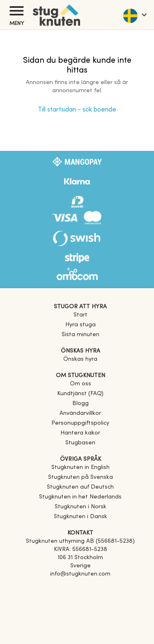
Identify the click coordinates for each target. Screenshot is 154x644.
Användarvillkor (80, 413)
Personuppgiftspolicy (80, 423)
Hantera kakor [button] (80, 433)
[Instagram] (80, 597)
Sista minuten (80, 335)
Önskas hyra (80, 359)
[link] (80, 468)
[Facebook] (80, 586)
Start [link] (80, 315)
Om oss (80, 384)
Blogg (80, 404)
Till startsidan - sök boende (77, 110)
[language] (134, 15)
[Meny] (16, 11)
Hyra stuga (80, 325)
